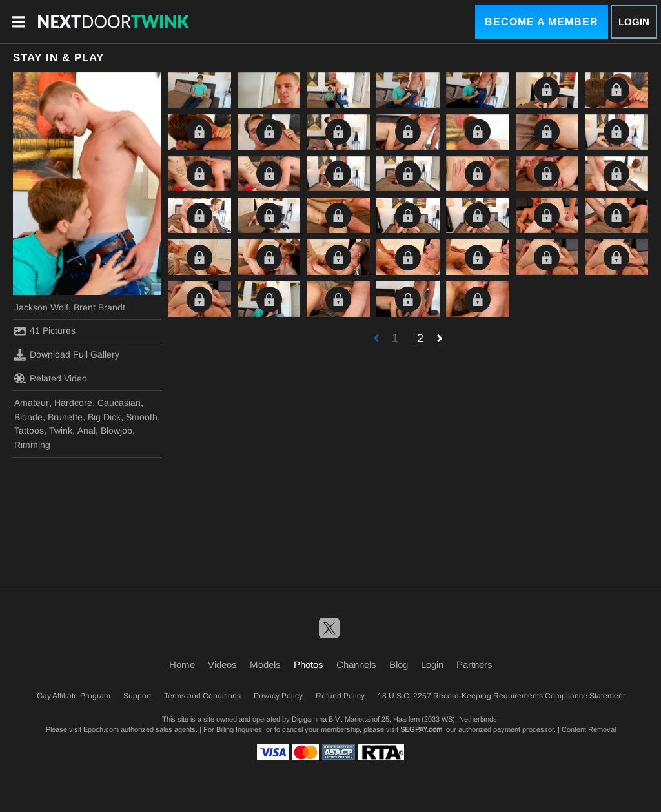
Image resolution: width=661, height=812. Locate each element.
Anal (86, 431)
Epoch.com (101, 729)
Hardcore (73, 403)
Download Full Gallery (67, 355)
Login (634, 22)
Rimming (32, 445)
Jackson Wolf (41, 307)
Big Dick (104, 417)
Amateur (32, 403)
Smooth (142, 417)
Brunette (65, 417)
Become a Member (542, 22)
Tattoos (29, 431)
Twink (61, 431)
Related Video (51, 378)
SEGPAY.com (421, 729)
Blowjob (117, 431)
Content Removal (589, 729)
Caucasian (119, 403)
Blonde (28, 417)
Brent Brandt (99, 307)
